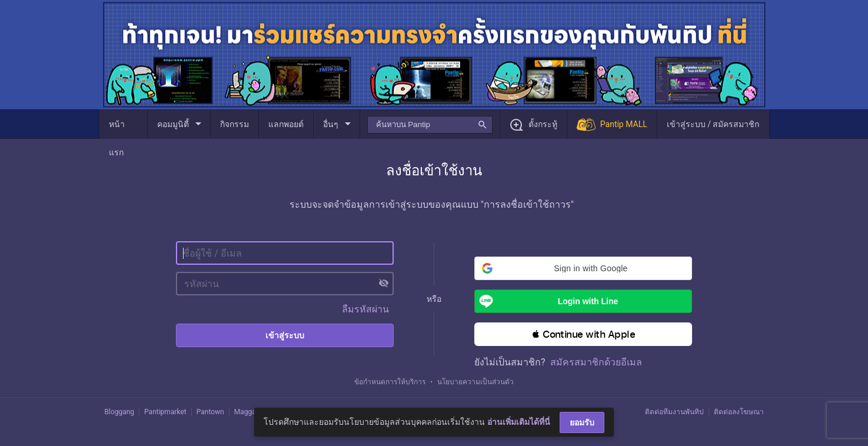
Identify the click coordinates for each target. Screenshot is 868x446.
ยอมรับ (582, 422)
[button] (583, 268)
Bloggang (120, 412)
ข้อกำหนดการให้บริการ (390, 382)
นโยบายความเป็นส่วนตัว (475, 382)
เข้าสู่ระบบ (285, 335)
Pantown (210, 412)
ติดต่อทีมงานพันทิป (674, 412)
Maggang (249, 412)
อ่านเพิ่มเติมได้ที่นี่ (519, 422)
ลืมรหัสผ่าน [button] (365, 309)
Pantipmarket (165, 412)
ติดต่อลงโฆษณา (739, 412)
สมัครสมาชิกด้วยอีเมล (596, 362)
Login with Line (546, 301)
